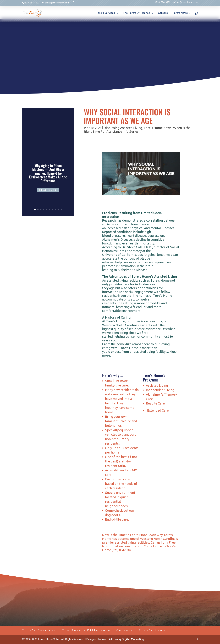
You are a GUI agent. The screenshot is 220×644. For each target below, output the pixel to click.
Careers (163, 14)
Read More (48, 190)
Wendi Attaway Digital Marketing (123, 639)
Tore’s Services (105, 14)
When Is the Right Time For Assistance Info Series (137, 130)
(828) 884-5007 (163, 3)
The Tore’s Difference (136, 14)
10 (61, 209)
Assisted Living (157, 386)
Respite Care (155, 404)
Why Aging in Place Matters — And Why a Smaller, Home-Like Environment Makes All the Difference (48, 173)
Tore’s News (180, 14)
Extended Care (158, 411)
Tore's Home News (158, 128)
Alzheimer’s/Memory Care (161, 397)
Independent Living (160, 390)
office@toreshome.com (186, 3)
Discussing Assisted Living (123, 128)
